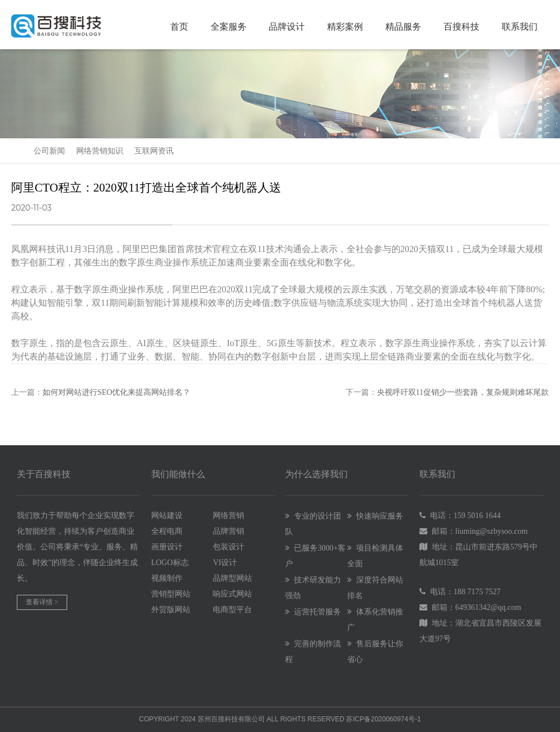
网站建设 (167, 516)
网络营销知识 (100, 151)
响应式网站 (232, 594)
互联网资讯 (154, 151)
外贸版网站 (171, 610)
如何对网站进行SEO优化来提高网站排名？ (116, 392)
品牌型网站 (232, 578)
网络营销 (228, 516)
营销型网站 (171, 594)
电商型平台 (232, 610)
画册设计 (167, 547)
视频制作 (167, 578)
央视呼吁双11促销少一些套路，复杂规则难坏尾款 (463, 392)
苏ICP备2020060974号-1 (383, 719)
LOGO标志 (170, 563)
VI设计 (225, 563)
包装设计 (228, 547)
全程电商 (167, 531)
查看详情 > (42, 602)
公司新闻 (49, 151)
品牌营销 (228, 531)
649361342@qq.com (488, 607)
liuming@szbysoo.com (491, 531)
